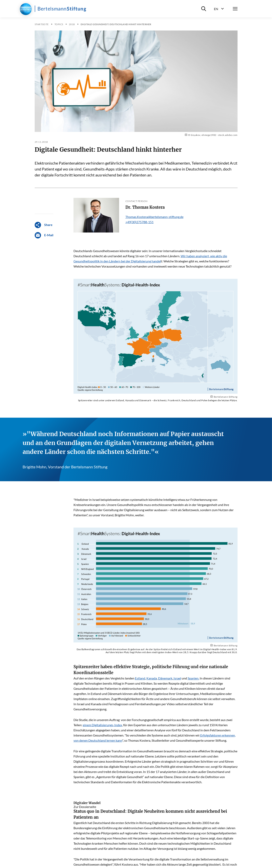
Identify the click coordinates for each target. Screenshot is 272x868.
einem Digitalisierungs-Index (102, 725)
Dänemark (165, 678)
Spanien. (193, 678)
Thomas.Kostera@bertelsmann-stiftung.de (154, 217)
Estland (140, 678)
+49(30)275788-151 (139, 222)
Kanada (152, 678)
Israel (177, 678)
